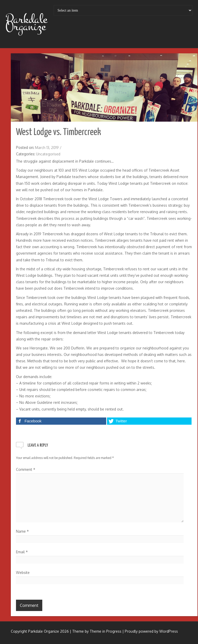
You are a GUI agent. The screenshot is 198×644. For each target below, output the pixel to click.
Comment (26, 469)
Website (23, 572)
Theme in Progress (106, 631)
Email (22, 552)
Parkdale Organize (26, 23)
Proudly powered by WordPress (151, 631)
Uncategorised (48, 154)
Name (22, 531)
